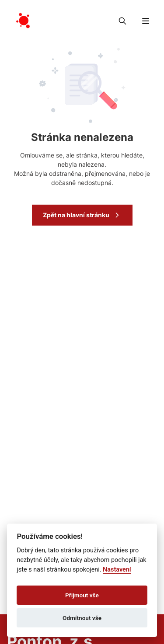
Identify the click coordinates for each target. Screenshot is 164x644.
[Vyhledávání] (122, 21)
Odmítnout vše (82, 618)
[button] (146, 21)
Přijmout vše (82, 595)
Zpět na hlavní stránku (82, 215)
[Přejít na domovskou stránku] (24, 21)
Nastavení (117, 570)
